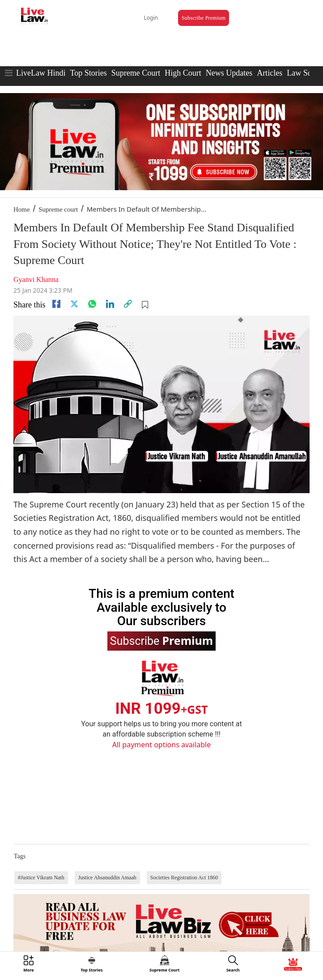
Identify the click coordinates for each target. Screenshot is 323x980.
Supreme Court (136, 73)
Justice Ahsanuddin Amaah (107, 878)
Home (22, 209)
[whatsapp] (92, 304)
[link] (128, 304)
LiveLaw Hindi (41, 73)
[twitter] (74, 304)
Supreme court (58, 209)
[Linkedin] (110, 304)
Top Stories (88, 73)
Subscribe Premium (204, 18)
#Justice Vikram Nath (41, 878)
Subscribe (161, 640)
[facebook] (56, 304)
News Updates (229, 73)
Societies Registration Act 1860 (184, 878)
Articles (270, 73)
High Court (183, 73)
